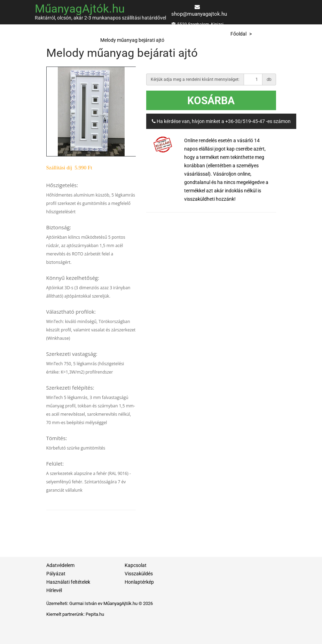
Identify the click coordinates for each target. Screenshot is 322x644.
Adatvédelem (60, 565)
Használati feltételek (68, 582)
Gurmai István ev (86, 603)
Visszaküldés (139, 574)
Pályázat (56, 574)
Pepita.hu (95, 614)
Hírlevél (54, 590)
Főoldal (238, 34)
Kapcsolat (136, 565)
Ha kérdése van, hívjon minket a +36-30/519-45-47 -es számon (221, 121)
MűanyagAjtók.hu (80, 9)
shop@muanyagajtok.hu (199, 14)
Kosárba (211, 101)
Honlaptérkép (139, 582)
